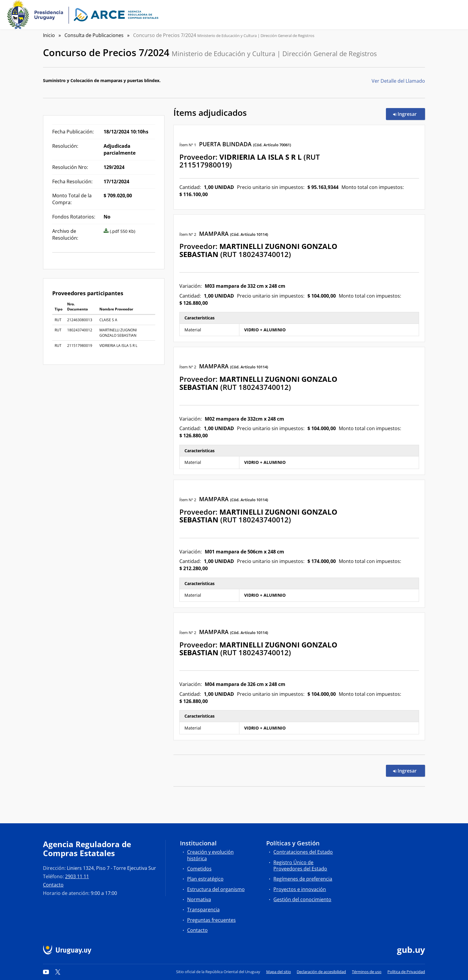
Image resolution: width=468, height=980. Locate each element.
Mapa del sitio (279, 972)
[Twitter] (58, 972)
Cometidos (199, 869)
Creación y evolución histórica (210, 855)
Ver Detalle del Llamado (398, 81)
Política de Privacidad (406, 972)
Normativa (199, 899)
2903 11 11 (77, 876)
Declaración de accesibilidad (321, 972)
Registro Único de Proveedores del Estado (300, 866)
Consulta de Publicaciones (94, 35)
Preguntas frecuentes (211, 920)
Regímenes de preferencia (303, 879)
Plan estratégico (205, 879)
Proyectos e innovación (300, 889)
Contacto (53, 885)
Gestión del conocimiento (302, 899)
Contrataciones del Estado (303, 852)
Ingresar (409, 114)
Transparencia (203, 910)
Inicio (49, 35)
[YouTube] (46, 972)
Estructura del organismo (216, 889)
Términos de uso (367, 972)
